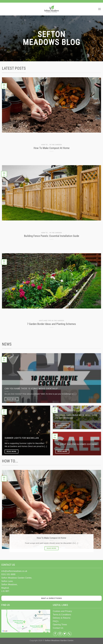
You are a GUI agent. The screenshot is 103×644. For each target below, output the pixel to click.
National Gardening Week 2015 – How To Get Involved (76, 417)
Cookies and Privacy (62, 611)
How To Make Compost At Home (51, 538)
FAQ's (56, 621)
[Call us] (69, 634)
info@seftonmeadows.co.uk (14, 571)
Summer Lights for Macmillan (22, 438)
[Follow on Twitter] (65, 634)
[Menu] (99, 9)
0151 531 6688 (8, 574)
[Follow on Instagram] (60, 634)
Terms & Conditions (62, 615)
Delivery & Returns (62, 618)
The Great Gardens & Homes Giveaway (76, 444)
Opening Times (60, 625)
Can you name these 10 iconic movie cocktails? (31, 389)
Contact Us (58, 628)
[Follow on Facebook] (55, 634)
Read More (12, 399)
